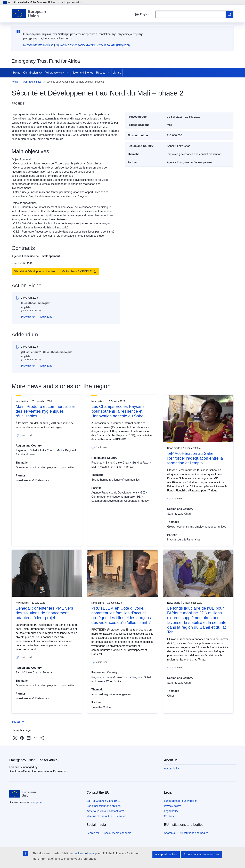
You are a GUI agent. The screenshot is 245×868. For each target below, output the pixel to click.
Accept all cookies (166, 854)
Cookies (169, 816)
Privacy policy (172, 806)
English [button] (142, 14)
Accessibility (171, 769)
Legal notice (171, 811)
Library (117, 73)
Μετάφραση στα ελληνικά (38, 45)
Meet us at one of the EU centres (106, 816)
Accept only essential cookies (202, 854)
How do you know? (70, 2)
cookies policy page (86, 853)
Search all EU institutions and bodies (186, 833)
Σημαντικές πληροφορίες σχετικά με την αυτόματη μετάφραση (93, 45)
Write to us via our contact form (105, 811)
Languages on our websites (181, 801)
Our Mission (31, 73)
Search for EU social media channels (109, 833)
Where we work (55, 73)
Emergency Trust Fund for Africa (33, 760)
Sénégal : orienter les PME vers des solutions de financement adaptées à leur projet (44, 613)
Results (101, 73)
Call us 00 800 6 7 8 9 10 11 (103, 801)
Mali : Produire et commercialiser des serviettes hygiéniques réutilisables (45, 411)
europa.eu (37, 802)
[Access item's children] (41, 73)
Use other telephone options (103, 806)
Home (17, 73)
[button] (28, 317)
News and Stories (82, 73)
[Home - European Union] (29, 14)
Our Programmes (32, 82)
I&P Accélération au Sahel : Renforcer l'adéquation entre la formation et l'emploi (195, 458)
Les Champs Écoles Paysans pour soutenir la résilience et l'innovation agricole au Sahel (118, 411)
